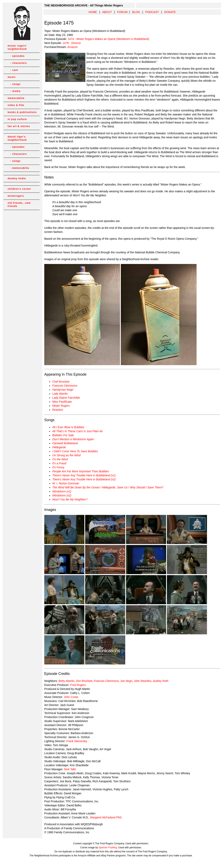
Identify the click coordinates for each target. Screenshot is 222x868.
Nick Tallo (70, 769)
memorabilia (16, 98)
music (12, 77)
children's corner (19, 189)
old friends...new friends (19, 205)
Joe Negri (126, 681)
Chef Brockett (61, 382)
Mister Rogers (61, 406)
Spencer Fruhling (108, 848)
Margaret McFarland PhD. (106, 817)
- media (14, 91)
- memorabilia (18, 168)
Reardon (58, 410)
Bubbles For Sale (63, 435)
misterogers (16, 196)
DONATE (170, 12)
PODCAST (152, 12)
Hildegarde (59, 447)
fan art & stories (19, 126)
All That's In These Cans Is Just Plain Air (78, 431)
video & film (16, 105)
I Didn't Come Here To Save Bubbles (75, 451)
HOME (93, 12)
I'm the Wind (60, 459)
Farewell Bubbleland (65, 443)
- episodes (16, 56)
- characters (17, 63)
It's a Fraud (59, 463)
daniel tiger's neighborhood (17, 138)
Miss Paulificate (62, 402)
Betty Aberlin (67, 681)
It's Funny (58, 467)
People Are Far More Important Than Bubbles (81, 471)
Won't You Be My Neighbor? (70, 499)
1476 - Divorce (72, 43)
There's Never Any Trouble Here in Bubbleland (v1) (84, 475)
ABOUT (107, 12)
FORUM (122, 12)
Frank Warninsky (77, 741)
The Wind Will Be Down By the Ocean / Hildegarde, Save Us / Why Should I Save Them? (108, 487)
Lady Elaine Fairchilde (66, 398)
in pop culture (17, 119)
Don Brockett (84, 681)
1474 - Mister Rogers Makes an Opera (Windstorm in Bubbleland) (108, 39)
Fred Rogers (78, 685)
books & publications (22, 112)
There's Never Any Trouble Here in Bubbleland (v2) (84, 479)
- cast (13, 70)
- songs (14, 84)
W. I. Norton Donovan (66, 483)
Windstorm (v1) (62, 491)
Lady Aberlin (60, 394)
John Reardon (143, 681)
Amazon (72, 47)
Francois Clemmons (65, 386)
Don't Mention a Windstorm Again (73, 439)
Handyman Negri (63, 390)
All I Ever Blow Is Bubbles (68, 427)
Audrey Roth (161, 681)
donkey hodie (17, 178)
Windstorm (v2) (62, 495)
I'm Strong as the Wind (66, 455)
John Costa (71, 697)
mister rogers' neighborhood (17, 47)
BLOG (136, 12)
